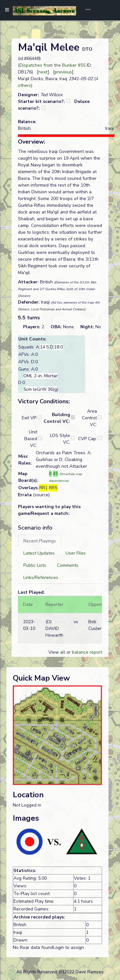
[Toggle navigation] (86, 10)
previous (63, 72)
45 (55, 474)
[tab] (40, 541)
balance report (87, 652)
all (63, 652)
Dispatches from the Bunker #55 (52, 65)
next (43, 72)
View (54, 652)
